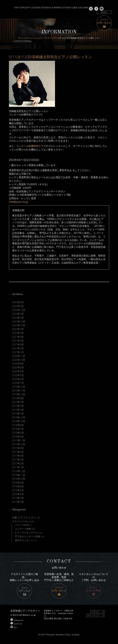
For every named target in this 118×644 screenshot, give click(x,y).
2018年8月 (18, 425)
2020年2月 (18, 379)
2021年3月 (18, 345)
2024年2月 (18, 318)
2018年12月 (19, 417)
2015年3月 (18, 502)
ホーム (21, 38)
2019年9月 (18, 398)
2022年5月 (18, 333)
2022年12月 (19, 325)
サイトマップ (96, 616)
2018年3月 (18, 437)
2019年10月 (19, 394)
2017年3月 (18, 460)
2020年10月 (19, 360)
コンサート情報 (23, 529)
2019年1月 (18, 414)
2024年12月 (19, 310)
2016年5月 (18, 490)
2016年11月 (19, 475)
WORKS (63, 6)
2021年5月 (18, 341)
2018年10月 (19, 421)
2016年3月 (18, 498)
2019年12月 (19, 387)
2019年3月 (18, 410)
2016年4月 (18, 494)
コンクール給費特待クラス (31, 146)
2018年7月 (18, 429)
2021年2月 (18, 348)
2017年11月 (19, 440)
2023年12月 (19, 322)
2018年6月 (18, 433)
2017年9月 (18, 448)
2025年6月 (18, 302)
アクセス (98, 612)
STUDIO (76, 6)
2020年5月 (18, 371)
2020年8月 (18, 364)
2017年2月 (18, 463)
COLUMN (100, 6)
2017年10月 (19, 444)
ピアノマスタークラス (48, 38)
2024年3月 (18, 314)
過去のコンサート (24, 540)
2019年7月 (18, 402)
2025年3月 (18, 306)
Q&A (88, 6)
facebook (16, 624)
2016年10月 (19, 479)
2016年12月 (19, 471)
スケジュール (31, 38)
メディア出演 (22, 525)
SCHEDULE (48, 6)
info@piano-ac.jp (19, 202)
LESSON (32, 6)
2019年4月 (18, 406)
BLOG (104, 12)
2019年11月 (19, 391)
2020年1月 (18, 383)
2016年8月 (18, 486)
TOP (5, 6)
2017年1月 (18, 467)
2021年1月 (18, 352)
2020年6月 (18, 368)
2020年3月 (18, 375)
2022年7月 (18, 329)
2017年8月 (18, 452)
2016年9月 (18, 483)
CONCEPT (17, 6)
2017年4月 (18, 456)
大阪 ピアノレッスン (24, 518)
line (14, 628)
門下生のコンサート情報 (28, 537)
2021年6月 (18, 337)
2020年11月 (19, 356)
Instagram (17, 620)
